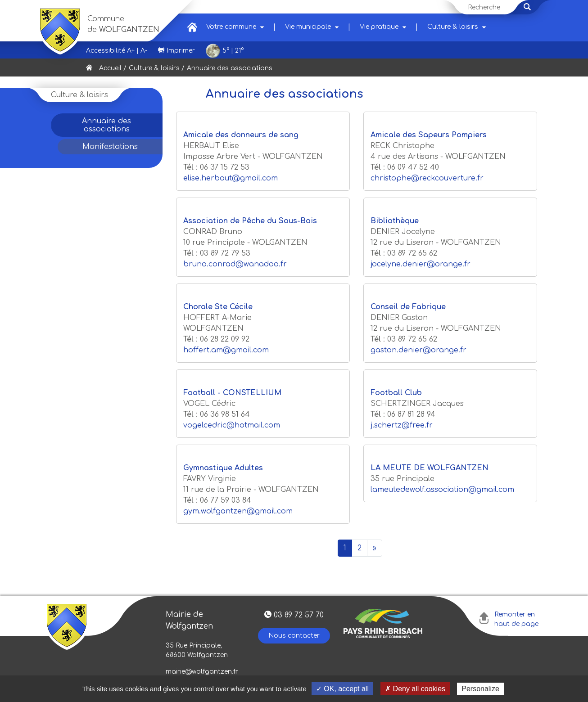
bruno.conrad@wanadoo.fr (235, 264)
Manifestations (110, 147)
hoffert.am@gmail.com (226, 350)
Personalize (480, 689)
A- (144, 51)
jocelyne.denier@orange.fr (421, 264)
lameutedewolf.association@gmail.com (442, 490)
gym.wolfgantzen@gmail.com (238, 511)
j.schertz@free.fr (402, 425)
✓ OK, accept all (342, 689)
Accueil (110, 68)
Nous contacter (294, 636)
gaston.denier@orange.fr (418, 350)
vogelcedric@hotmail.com (232, 425)
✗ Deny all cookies (415, 689)
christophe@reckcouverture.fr (427, 178)
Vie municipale (308, 27)
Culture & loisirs (453, 27)
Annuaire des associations (106, 125)
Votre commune (231, 27)
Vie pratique (379, 27)
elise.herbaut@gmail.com (231, 178)
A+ (131, 51)
